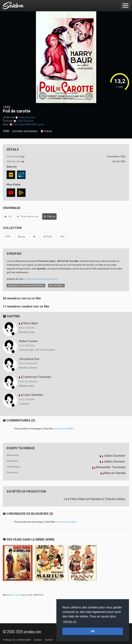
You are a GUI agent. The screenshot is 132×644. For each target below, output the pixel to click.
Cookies (38, 640)
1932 (7, 107)
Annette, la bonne (28, 368)
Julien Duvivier (27, 117)
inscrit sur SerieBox (64, 429)
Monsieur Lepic (27, 332)
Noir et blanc (56, 285)
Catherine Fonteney (37, 377)
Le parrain (24, 404)
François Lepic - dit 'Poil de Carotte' (37, 350)
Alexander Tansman (111, 467)
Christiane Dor (29, 359)
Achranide (16, 595)
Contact (49, 640)
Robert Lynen (37, 124)
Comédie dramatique (25, 131)
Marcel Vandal (115, 473)
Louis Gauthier (33, 395)
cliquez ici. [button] (70, 621)
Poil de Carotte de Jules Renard (41, 279)
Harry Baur (19, 124)
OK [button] (93, 631)
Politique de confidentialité (17, 640)
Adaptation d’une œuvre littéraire (26, 285)
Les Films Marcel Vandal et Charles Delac (95, 499)
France (46, 131)
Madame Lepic (27, 386)
